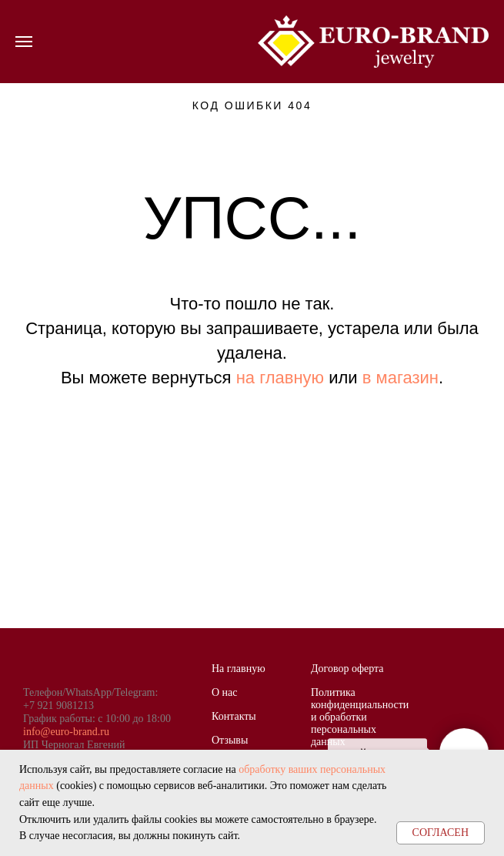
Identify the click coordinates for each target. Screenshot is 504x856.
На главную (239, 669)
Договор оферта (347, 669)
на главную (280, 378)
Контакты (234, 716)
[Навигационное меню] (24, 42)
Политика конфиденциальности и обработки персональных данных (360, 717)
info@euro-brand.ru (66, 732)
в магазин (401, 378)
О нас (225, 692)
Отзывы (230, 740)
